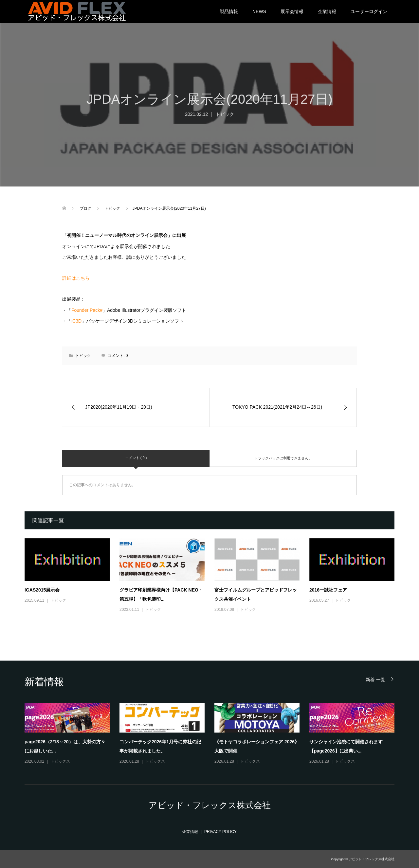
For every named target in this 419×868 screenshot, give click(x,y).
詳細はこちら (76, 278)
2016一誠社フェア (328, 590)
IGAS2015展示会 (42, 590)
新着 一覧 (375, 679)
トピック (225, 114)
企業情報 (327, 11)
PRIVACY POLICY (220, 832)
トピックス (60, 761)
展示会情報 (292, 11)
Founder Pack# (87, 310)
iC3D (76, 321)
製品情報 (229, 11)
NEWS (259, 11)
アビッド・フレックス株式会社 (210, 805)
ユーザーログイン (369, 11)
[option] (214, 734)
